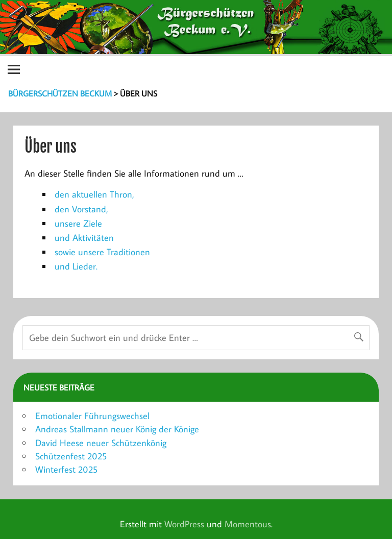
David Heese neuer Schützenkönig (101, 443)
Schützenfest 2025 (71, 456)
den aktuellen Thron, (94, 194)
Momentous (248, 524)
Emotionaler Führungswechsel (92, 416)
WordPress (184, 524)
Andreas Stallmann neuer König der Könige (117, 429)
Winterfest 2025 (66, 469)
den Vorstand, (81, 209)
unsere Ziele (78, 223)
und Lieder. (76, 266)
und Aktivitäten (84, 238)
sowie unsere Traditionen (102, 252)
